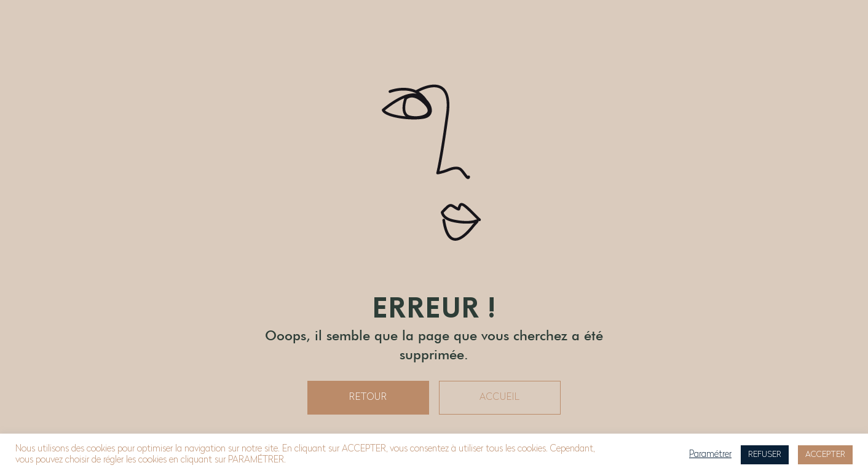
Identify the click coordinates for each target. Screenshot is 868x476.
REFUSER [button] (765, 455)
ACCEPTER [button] (825, 455)
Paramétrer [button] (710, 455)
